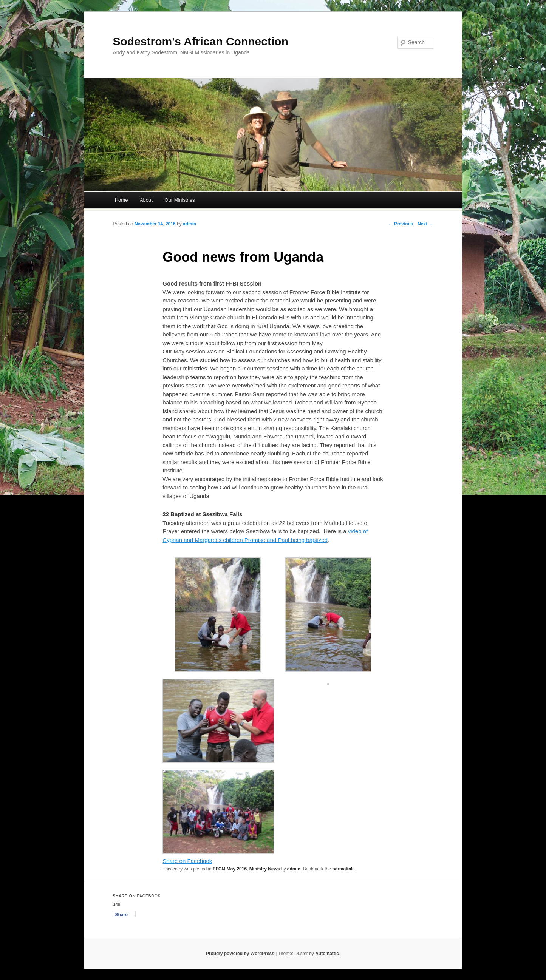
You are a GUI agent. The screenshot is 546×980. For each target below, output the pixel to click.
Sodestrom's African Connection (201, 41)
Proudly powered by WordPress (240, 954)
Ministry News (265, 869)
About (146, 200)
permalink (343, 869)
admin (189, 224)
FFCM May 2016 (230, 869)
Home (121, 200)
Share (121, 915)
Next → (425, 224)
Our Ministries (179, 200)
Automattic (327, 954)
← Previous (401, 224)
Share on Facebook (187, 861)
